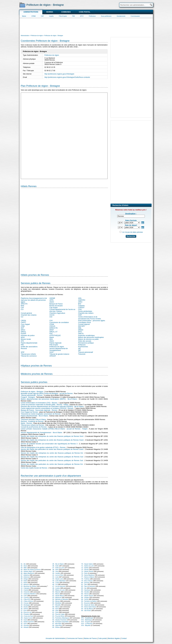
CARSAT (81, 308)
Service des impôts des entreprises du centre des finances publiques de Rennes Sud (52, 457)
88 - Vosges (85, 597)
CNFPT (23, 322)
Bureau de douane (56, 306)
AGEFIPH (82, 300)
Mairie (24, 16)
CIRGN (23, 321)
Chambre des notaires (29, 315)
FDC (51, 334)
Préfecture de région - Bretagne (32, 392)
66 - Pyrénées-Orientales (61, 622)
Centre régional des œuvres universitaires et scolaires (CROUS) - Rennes (47, 408)
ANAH (52, 302)
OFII (22, 341)
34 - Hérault (25, 627)
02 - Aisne (24, 566)
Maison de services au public (88, 339)
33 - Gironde (25, 625)
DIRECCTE (54, 328)
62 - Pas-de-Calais (59, 614)
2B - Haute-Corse (27, 618)
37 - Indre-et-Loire (58, 568)
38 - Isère (56, 570)
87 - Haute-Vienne (87, 596)
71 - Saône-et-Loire (88, 566)
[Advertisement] (86, 26)
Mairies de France (90, 638)
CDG (80, 309)
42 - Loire (56, 577)
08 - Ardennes (25, 577)
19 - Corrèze (25, 597)
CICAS (52, 315)
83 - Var (84, 588)
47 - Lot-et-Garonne (59, 586)
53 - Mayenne (57, 597)
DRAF (52, 330)
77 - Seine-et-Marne (88, 577)
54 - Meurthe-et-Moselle (60, 599)
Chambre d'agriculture (57, 313)
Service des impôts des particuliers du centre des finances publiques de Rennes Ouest (52, 449)
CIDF (80, 315)
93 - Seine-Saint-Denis (89, 607)
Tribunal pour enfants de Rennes (32, 425)
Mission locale (26, 339)
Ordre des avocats (85, 341)
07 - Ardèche (25, 575)
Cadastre (81, 306)
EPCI (82, 16)
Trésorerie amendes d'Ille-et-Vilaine (33, 420)
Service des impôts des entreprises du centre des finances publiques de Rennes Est (52, 453)
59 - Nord (56, 609)
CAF (42, 16)
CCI (22, 309)
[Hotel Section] (64, 230)
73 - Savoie (85, 570)
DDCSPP (82, 326)
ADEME (52, 298)
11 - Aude (24, 583)
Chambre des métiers (86, 313)
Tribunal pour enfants (28, 354)
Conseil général (26, 313)
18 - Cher (24, 596)
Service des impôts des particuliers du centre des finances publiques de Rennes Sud (52, 460)
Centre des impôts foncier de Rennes (34, 468)
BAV (80, 304)
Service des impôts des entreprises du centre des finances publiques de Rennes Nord (52, 436)
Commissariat (135, 16)
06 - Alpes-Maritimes (27, 573)
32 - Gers (24, 624)
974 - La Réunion (87, 624)
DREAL (23, 332)
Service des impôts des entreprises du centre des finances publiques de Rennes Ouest (52, 440)
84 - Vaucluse (86, 590)
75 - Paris (84, 573)
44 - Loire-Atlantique (59, 581)
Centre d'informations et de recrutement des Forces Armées (90, 318)
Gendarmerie (121, 16)
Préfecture (92, 16)
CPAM (33, 16)
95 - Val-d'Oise (86, 610)
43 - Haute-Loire (58, 579)
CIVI (51, 321)
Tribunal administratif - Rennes (32, 395)
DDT (22, 328)
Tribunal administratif (86, 352)
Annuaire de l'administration (56, 638)
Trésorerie (82, 354)
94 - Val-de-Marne (87, 609)
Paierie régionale (56, 343)
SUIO (51, 352)
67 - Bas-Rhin (57, 624)
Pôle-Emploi (63, 16)
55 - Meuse (56, 601)
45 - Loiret (56, 583)
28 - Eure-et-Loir (26, 612)
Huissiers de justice (28, 335)
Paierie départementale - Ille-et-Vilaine (34, 416)
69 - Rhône (56, 627)
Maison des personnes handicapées (91, 337)
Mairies (50, 12)
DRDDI (81, 330)
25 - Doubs (24, 607)
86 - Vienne (85, 594)
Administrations (31, 12)
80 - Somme (85, 583)
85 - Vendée (85, 592)
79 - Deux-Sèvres (87, 581)
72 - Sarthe (85, 568)
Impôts (51, 16)
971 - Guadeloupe (87, 618)
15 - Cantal (24, 590)
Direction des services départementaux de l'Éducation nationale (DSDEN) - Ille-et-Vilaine (52, 407)
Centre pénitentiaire (85, 311)
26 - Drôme (24, 609)
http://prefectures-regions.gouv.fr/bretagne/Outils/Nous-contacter (67, 77)
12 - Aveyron (25, 584)
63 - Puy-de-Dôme (58, 616)
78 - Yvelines (85, 579)
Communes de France (75, 638)
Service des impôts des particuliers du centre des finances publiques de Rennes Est (52, 464)
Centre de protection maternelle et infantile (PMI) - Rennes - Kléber (45, 405)
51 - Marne (56, 594)
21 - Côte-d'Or (25, 599)
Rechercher (131, 236)
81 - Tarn (84, 584)
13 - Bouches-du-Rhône (29, 586)
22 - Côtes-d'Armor (27, 601)
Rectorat (24, 349)
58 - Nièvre (56, 607)
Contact (124, 638)
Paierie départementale (29, 343)
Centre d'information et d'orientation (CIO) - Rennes (39, 403)
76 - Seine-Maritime (88, 575)
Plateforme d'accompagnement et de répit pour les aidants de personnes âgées (34, 300)
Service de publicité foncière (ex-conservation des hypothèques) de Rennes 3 (49, 444)
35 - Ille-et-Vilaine (58, 564)
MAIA (23, 337)
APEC (80, 302)
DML (80, 328)
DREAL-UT (54, 332)
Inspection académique (86, 335)
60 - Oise (55, 610)
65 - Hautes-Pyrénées (60, 620)
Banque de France (56, 304)
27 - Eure (24, 610)
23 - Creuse (25, 603)
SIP (79, 350)
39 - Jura (55, 571)
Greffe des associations (29, 347)
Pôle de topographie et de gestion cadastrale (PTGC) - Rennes (43, 447)
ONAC (52, 341)
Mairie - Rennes (26, 423)
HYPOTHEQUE (55, 335)
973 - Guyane (86, 622)
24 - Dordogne (25, 605)
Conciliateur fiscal (84, 322)
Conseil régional (84, 324)
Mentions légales (114, 638)
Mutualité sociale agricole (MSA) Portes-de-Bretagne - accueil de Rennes (47, 393)
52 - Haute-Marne (58, 596)
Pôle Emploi (54, 345)
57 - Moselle (56, 605)
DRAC (23, 330)
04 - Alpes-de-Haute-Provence (31, 570)
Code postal (85, 12)
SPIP (23, 352)
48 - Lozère (56, 588)
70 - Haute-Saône (87, 564)
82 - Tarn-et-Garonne (88, 586)
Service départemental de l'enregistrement (59, 349)
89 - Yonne (85, 599)
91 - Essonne (86, 603)
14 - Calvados (25, 588)
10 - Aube (24, 581)
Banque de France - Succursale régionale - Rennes (39, 410)
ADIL (80, 298)
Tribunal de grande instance (59, 354)
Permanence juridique (86, 343)
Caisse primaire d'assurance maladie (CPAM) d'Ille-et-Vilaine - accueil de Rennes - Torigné (54, 429)
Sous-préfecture (106, 16)
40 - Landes (56, 573)
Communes (66, 12)
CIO (51, 317)
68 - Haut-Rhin (57, 625)
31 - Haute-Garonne (27, 622)
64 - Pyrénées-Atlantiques (61, 618)
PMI (74, 16)
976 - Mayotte (86, 625)
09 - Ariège (24, 579)
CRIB (23, 326)
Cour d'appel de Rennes (29, 412)
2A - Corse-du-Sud (27, 616)
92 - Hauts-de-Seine (88, 605)
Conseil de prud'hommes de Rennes (34, 427)
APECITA (24, 304)
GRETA (81, 334)
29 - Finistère (25, 614)
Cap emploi (54, 308)
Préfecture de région (52, 55)
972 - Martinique (87, 620)
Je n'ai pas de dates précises (133, 232)
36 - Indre (56, 566)
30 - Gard (24, 620)
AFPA (52, 300)
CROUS (52, 326)
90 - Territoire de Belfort (89, 601)
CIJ (22, 317)
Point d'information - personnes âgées (92, 321)
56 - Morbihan (57, 603)
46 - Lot (55, 584)
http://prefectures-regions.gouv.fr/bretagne (59, 74)
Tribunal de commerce (29, 356)
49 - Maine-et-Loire (59, 590)
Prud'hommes (83, 347)
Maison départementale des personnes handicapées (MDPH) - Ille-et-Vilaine (49, 399)
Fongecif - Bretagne (28, 397)
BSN (22, 306)
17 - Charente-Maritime (28, 594)
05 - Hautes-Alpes (27, 571)
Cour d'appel (25, 324)
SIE (79, 349)
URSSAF (53, 356)
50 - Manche (57, 592)
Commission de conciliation (59, 322)
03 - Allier (24, 568)
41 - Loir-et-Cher (58, 575)
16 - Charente (25, 592)
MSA (51, 339)
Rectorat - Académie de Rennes (32, 421)
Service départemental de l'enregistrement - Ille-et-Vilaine (41, 433)
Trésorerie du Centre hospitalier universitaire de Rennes (41, 414)
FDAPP (23, 334)
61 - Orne (56, 612)
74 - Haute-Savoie (87, 571)
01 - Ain (23, 564)
